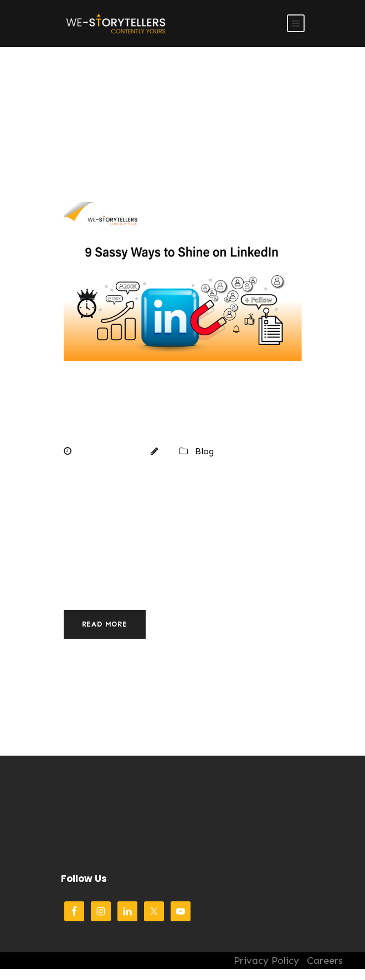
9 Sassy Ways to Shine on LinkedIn (160, 410)
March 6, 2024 (108, 451)
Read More (105, 624)
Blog (204, 451)
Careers (325, 961)
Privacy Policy (266, 961)
